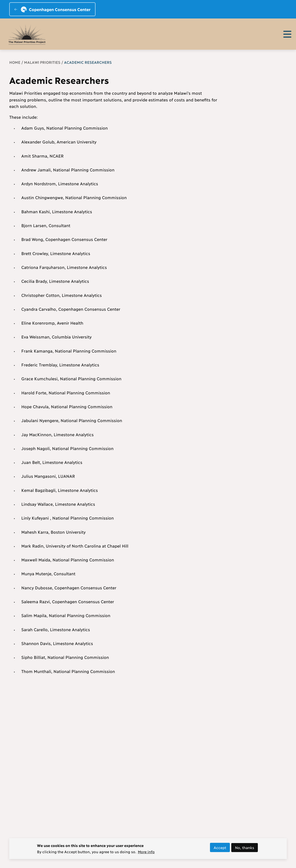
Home (15, 62)
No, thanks (245, 849)
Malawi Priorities (42, 62)
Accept (220, 849)
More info (146, 853)
